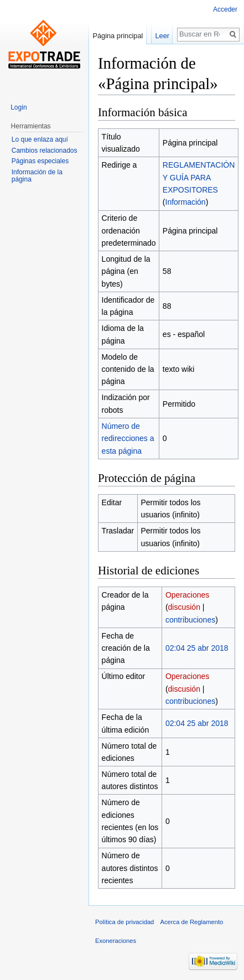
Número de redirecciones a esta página (128, 439)
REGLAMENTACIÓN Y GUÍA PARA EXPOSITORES (199, 177)
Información (186, 202)
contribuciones (190, 620)
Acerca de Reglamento (192, 922)
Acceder (225, 9)
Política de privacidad (124, 922)
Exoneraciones (116, 941)
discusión (184, 607)
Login (19, 107)
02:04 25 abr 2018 (197, 648)
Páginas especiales (40, 161)
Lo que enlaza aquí (40, 139)
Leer (162, 36)
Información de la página (37, 176)
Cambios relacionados (45, 151)
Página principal (118, 36)
